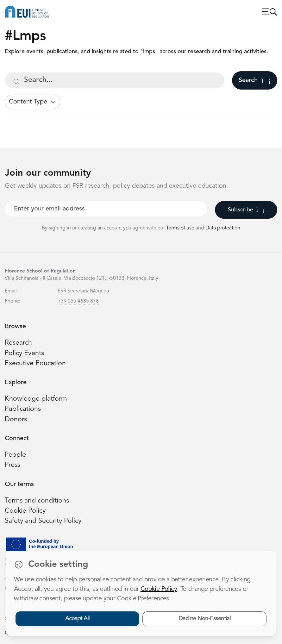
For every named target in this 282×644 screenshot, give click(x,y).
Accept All (77, 619)
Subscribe (246, 210)
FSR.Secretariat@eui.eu (83, 291)
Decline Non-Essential (205, 619)
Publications (23, 409)
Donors (16, 419)
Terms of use (181, 228)
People (15, 455)
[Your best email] (106, 209)
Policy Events (24, 353)
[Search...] (115, 80)
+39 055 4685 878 (78, 301)
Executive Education (35, 363)
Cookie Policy (25, 511)
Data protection (223, 228)
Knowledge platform (36, 399)
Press (13, 465)
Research (18, 343)
